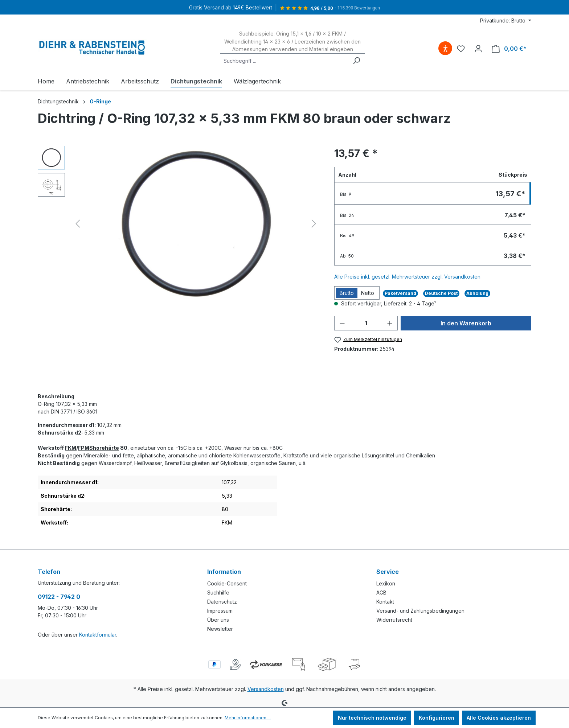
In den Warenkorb (466, 323)
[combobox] (284, 61)
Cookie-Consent (227, 583)
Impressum (220, 611)
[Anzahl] (366, 323)
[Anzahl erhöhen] (390, 323)
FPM (84, 448)
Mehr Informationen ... (248, 718)
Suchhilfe (218, 593)
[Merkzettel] (461, 49)
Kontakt (385, 602)
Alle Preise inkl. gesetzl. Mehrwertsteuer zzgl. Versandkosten (407, 277)
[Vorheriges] (78, 224)
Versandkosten (266, 689)
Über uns (218, 620)
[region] (179, 224)
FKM (71, 448)
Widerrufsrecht (394, 620)
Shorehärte (104, 448)
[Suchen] (357, 61)
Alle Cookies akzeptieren (499, 718)
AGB (381, 593)
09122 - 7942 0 (59, 597)
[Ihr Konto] (478, 49)
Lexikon (386, 583)
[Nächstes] (314, 224)
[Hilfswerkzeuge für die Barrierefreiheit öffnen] (445, 49)
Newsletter (220, 629)
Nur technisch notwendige (372, 718)
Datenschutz (222, 602)
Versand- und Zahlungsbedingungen (420, 611)
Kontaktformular (98, 635)
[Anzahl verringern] (342, 323)
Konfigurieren (437, 718)
